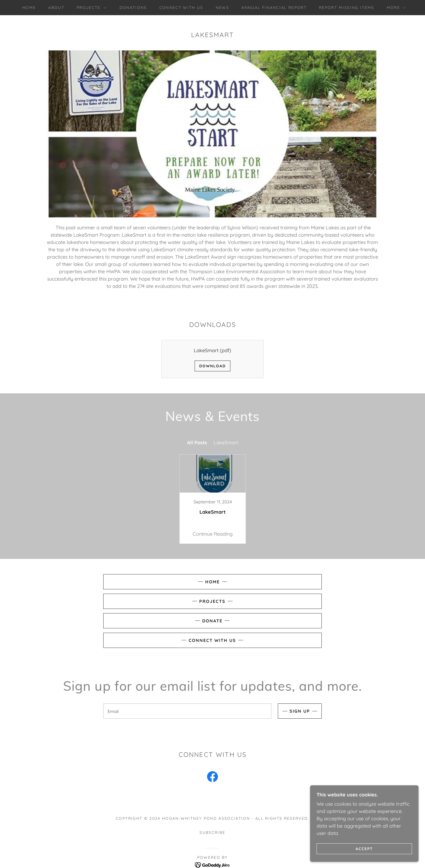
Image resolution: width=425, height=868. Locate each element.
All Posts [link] (197, 443)
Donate (212, 621)
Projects (212, 601)
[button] (90, 8)
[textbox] (187, 711)
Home (212, 582)
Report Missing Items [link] (347, 8)
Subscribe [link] (212, 832)
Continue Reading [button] (213, 534)
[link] (212, 499)
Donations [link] (133, 8)
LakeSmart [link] (226, 443)
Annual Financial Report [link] (274, 8)
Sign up (300, 711)
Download (212, 366)
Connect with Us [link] (181, 8)
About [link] (56, 8)
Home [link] (29, 8)
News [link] (222, 8)
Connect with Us (212, 640)
